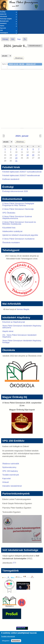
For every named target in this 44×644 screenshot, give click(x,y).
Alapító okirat (8, 331)
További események (11, 475)
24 (16, 158)
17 (16, 155)
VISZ (8, 31)
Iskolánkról (8, 24)
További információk (8, 638)
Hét (13, 39)
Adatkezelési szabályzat (12, 231)
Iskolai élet (8, 14)
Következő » (37, 46)
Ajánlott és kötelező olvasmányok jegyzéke (20, 235)
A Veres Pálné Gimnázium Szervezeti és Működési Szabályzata (19, 223)
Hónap (5, 39)
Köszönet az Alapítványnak (14, 322)
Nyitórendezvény (9, 467)
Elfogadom (6, 642)
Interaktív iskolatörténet (12, 486)
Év (25, 39)
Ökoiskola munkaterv (11, 243)
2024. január (22, 136)
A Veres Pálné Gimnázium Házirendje (18, 209)
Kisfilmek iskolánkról (11, 179)
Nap (20, 39)
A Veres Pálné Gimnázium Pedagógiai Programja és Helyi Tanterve (18, 204)
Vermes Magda (23, 309)
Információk (8, 17)
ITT (14, 563)
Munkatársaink (8, 21)
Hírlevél (6, 482)
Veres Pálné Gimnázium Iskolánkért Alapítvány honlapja (22, 342)
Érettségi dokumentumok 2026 (15, 191)
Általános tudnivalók (11, 464)
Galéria (8, 26)
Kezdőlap (8, 12)
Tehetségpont (8, 33)
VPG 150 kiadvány (10, 471)
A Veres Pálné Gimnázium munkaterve (18, 239)
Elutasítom (16, 642)
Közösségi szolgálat (8, 19)
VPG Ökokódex (9, 213)
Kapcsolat (3, 28)
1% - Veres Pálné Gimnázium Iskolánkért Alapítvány (19, 336)
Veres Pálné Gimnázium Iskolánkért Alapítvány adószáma (22, 327)
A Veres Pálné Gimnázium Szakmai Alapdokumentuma (17, 217)
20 (33, 155)
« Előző (31, 46)
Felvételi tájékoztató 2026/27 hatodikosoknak (21, 175)
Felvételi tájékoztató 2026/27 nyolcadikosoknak (22, 172)
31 (16, 161)
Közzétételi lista (9, 228)
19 (28, 155)
